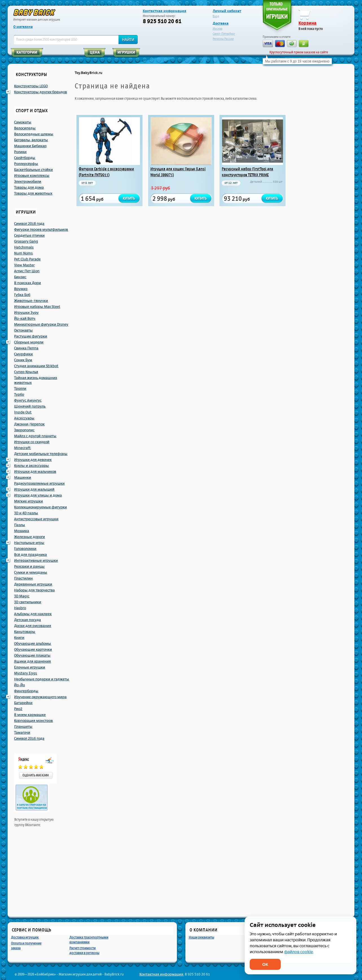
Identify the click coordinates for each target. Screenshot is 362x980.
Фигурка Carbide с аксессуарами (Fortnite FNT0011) (106, 172)
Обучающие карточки (33, 650)
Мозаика (22, 531)
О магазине (23, 27)
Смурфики (23, 354)
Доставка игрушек (25, 937)
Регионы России (223, 39)
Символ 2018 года (29, 224)
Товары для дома (29, 188)
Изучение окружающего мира (40, 697)
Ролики (20, 152)
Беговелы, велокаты (31, 140)
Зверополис (24, 430)
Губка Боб (22, 295)
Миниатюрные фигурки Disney (41, 325)
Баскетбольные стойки (33, 170)
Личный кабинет (227, 11)
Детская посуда (28, 620)
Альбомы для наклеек (33, 614)
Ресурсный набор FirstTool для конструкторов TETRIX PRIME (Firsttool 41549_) (247, 175)
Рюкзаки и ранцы (29, 567)
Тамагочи (22, 733)
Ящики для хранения (32, 661)
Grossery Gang (26, 241)
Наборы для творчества (34, 590)
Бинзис (20, 277)
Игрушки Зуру (26, 313)
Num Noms (23, 253)
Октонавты (23, 330)
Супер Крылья (26, 372)
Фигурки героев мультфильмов (41, 230)
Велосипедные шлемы (34, 134)
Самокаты (23, 122)
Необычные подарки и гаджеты (42, 679)
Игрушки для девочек (33, 460)
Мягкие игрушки (28, 501)
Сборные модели (29, 342)
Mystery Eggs (26, 673)
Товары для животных (33, 193)
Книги (19, 638)
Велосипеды (25, 128)
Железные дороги (29, 537)
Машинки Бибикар (30, 146)
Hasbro (20, 608)
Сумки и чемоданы (31, 572)
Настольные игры (29, 543)
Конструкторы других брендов (40, 92)
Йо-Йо (19, 685)
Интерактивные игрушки (36, 561)
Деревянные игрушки (33, 584)
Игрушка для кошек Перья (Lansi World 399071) (178, 172)
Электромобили (28, 182)
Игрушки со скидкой (32, 442)
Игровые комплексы (32, 176)
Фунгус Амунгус (28, 400)
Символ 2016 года (29, 739)
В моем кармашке (30, 715)
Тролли (20, 389)
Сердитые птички (29, 236)
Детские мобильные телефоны (41, 454)
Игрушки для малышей (34, 489)
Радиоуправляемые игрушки (39, 484)
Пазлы (20, 525)
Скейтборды (25, 158)
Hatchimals (24, 247)
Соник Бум (23, 360)
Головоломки (25, 549)
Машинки (23, 478)
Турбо (19, 395)
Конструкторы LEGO (31, 86)
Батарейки (23, 703)
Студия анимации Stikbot (36, 366)
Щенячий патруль (30, 406)
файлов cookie (299, 952)
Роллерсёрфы (26, 164)
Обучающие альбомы (33, 644)
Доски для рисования (33, 626)
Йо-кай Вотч (25, 319)
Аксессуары (24, 418)
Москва (218, 29)
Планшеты (23, 727)
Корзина (308, 23)
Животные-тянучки (31, 301)
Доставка (221, 23)
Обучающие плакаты (32, 655)
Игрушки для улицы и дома (38, 495)
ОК (265, 964)
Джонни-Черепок (29, 424)
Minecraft (22, 448)
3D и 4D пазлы (26, 513)
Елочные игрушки (30, 667)
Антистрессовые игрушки (36, 519)
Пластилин (23, 578)
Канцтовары (25, 632)
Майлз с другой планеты (35, 436)
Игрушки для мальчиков (35, 472)
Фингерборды (26, 691)
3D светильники (28, 602)
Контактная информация (164, 11)
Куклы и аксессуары (31, 466)
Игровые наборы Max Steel (37, 307)
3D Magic (22, 596)
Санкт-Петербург (224, 34)
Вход (216, 16)
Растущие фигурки (31, 336)
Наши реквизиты (201, 937)
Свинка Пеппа (26, 348)
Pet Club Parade (27, 259)
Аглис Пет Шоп (27, 271)
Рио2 (18, 709)
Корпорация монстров (33, 721)
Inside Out (23, 412)
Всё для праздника (30, 555)
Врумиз (21, 289)
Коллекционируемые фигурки (40, 507)
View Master (24, 265)
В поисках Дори (28, 283)
